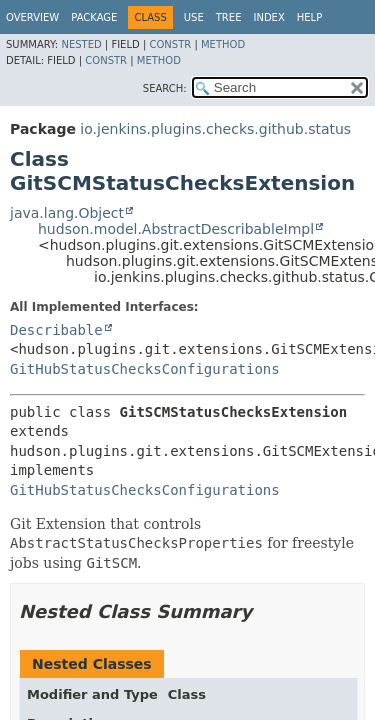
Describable (56, 330)
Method (223, 44)
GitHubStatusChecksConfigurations (145, 369)
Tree (229, 17)
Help (309, 17)
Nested (81, 44)
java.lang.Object (67, 213)
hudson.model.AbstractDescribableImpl (176, 229)
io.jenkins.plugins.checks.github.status (215, 129)
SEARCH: (165, 88)
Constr (170, 44)
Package (94, 17)
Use (194, 17)
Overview (32, 17)
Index (268, 17)
